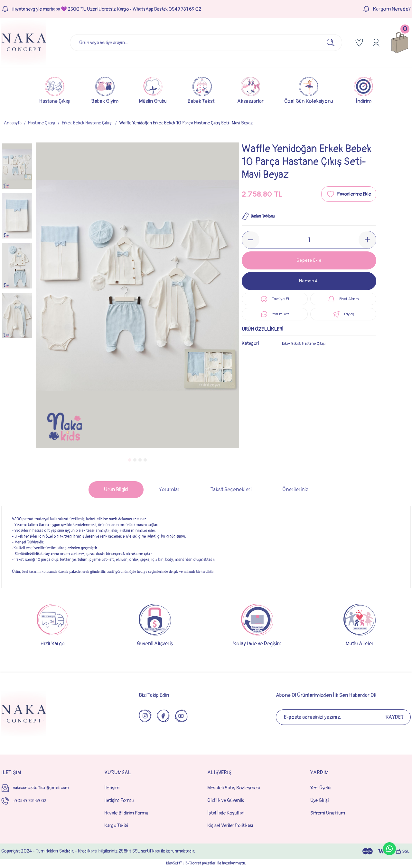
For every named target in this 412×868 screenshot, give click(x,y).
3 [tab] (140, 460)
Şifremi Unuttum (328, 813)
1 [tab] (130, 460)
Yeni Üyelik (321, 788)
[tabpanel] (137, 295)
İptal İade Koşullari (226, 813)
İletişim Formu (119, 800)
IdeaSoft (174, 863)
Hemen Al (309, 281)
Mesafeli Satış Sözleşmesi (234, 788)
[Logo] (24, 43)
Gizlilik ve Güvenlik (226, 800)
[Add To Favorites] (349, 194)
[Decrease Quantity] (251, 240)
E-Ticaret (193, 863)
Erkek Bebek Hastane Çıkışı (308, 351)
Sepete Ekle (309, 260)
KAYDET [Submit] (394, 717)
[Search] (206, 43)
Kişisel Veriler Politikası (230, 826)
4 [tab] (145, 460)
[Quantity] (309, 240)
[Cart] (400, 43)
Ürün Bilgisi (116, 490)
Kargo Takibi (116, 826)
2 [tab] (135, 460)
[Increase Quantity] (367, 240)
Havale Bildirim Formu (126, 813)
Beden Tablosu (261, 216)
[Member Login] (376, 43)
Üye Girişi (319, 800)
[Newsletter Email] (343, 717)
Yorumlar (169, 490)
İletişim (112, 788)
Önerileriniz (295, 490)
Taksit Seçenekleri (231, 490)
